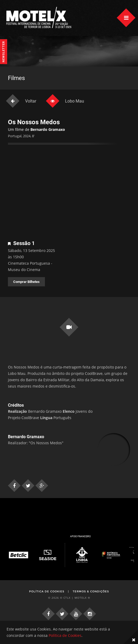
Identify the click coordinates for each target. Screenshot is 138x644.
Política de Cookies (47, 591)
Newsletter (4, 52)
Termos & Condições (91, 591)
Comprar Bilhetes (26, 282)
